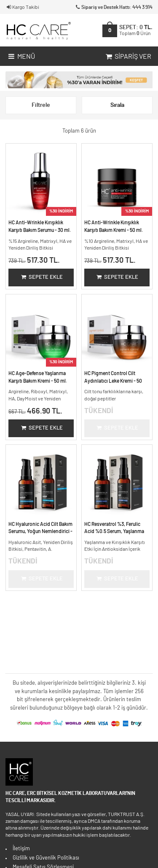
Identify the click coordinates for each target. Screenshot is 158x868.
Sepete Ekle (41, 277)
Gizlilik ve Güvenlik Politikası (46, 858)
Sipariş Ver (128, 57)
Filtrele (41, 105)
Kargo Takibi (22, 7)
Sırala (117, 105)
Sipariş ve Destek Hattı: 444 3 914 (114, 7)
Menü (21, 57)
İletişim (21, 849)
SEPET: (136, 30)
